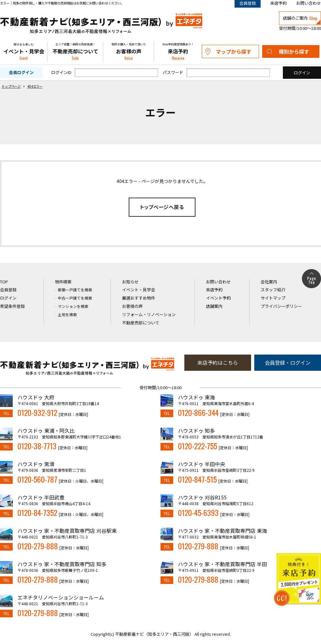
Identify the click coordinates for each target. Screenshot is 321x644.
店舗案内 (214, 306)
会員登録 (8, 290)
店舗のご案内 (300, 18)
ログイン (8, 298)
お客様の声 (129, 51)
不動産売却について (75, 51)
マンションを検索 (73, 306)
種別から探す (294, 51)
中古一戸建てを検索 (75, 298)
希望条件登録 (12, 306)
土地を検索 (67, 314)
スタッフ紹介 (273, 290)
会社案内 (269, 282)
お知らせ (130, 282)
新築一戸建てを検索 (75, 290)
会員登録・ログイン (288, 363)
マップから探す (234, 51)
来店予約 (278, 3)
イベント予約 (218, 298)
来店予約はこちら (218, 363)
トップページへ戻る (162, 207)
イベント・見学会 (24, 51)
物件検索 (63, 282)
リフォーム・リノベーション (149, 314)
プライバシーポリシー (281, 306)
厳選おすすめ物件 (139, 298)
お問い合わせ (309, 3)
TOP (4, 282)
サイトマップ (273, 298)
